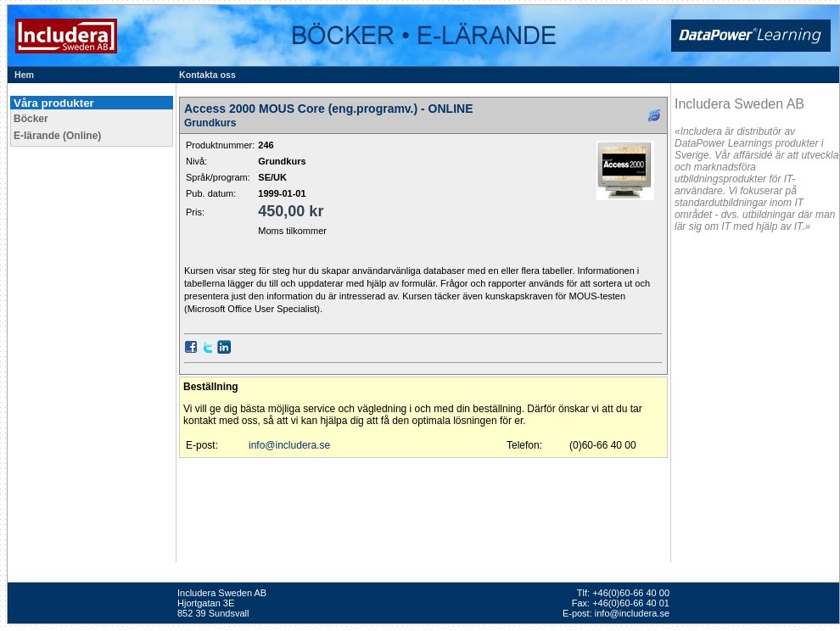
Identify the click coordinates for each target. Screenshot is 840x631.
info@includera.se (289, 445)
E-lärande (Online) (57, 136)
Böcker (31, 119)
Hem (24, 75)
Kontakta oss (207, 75)
